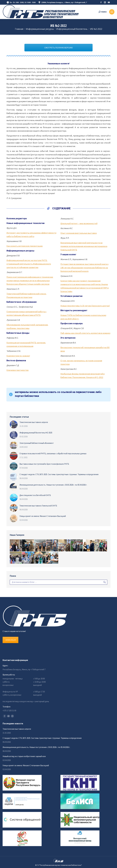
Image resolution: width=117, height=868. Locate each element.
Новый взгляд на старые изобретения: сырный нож (24, 756)
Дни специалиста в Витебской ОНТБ (35, 495)
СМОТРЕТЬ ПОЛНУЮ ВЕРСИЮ (58, 48)
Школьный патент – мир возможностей (79, 223)
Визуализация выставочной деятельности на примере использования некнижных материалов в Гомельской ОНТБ (84, 246)
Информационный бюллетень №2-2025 (36, 433)
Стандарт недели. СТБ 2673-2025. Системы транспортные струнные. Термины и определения (59, 474)
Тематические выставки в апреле (34, 422)
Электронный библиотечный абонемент (37, 443)
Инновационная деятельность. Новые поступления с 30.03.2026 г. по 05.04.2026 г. (53, 485)
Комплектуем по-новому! (18, 356)
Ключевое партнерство (18, 370)
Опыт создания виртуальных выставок (79, 233)
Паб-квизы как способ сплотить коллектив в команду (85, 333)
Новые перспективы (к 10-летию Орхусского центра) (85, 306)
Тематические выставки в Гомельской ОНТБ (38, 506)
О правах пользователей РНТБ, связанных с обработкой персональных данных (53, 453)
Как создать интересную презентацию (25, 246)
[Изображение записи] (14, 424)
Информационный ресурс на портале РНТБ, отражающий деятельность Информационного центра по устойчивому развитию (29, 264)
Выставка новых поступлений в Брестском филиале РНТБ (44, 464)
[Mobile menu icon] (112, 12)
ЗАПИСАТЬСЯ (10, 640)
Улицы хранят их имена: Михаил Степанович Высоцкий (43, 516)
